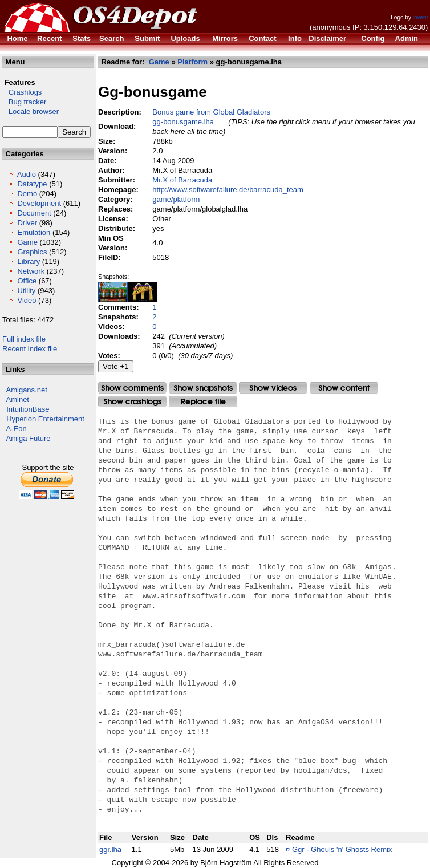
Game (27, 242)
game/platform (176, 199)
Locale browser (31, 111)
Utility (26, 291)
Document (34, 213)
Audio (27, 174)
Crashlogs (22, 92)
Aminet (18, 399)
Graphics (32, 252)
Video (27, 300)
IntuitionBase (28, 409)
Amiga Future (29, 438)
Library (29, 261)
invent (421, 17)
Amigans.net (27, 390)
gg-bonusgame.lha (183, 122)
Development (39, 203)
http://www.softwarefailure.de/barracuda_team (228, 190)
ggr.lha (110, 849)
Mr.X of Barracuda (182, 180)
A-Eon (17, 429)
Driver (27, 223)
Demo (27, 194)
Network (31, 271)
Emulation (34, 232)
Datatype (32, 184)
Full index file (24, 339)
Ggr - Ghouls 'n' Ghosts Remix (342, 849)
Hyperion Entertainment (45, 419)
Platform (192, 62)
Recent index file (30, 349)
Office (27, 281)
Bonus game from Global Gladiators (211, 112)
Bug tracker (24, 102)
